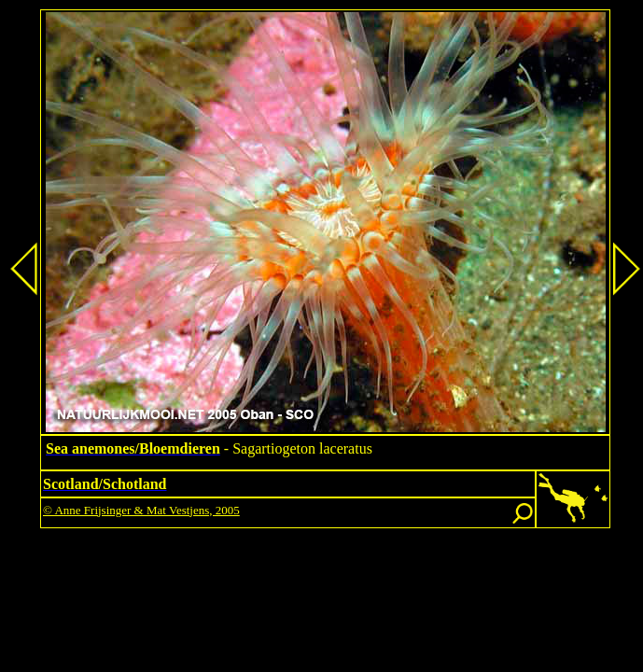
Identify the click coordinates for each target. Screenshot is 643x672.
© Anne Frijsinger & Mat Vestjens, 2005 (141, 510)
